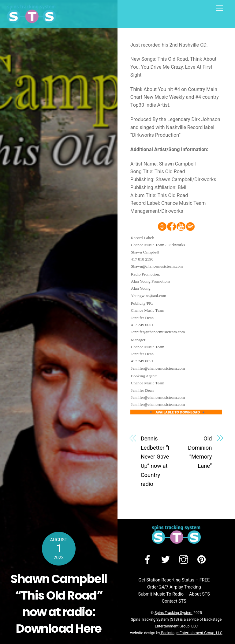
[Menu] (219, 8)
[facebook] (149, 560)
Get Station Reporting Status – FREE (174, 580)
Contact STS (174, 601)
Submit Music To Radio (161, 594)
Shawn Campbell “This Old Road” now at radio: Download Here (59, 604)
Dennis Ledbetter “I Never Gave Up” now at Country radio (155, 461)
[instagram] (185, 560)
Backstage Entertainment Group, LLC (191, 633)
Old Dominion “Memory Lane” (200, 452)
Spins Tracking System (173, 613)
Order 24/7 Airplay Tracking (174, 587)
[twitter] (167, 560)
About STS (200, 594)
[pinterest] (203, 560)
